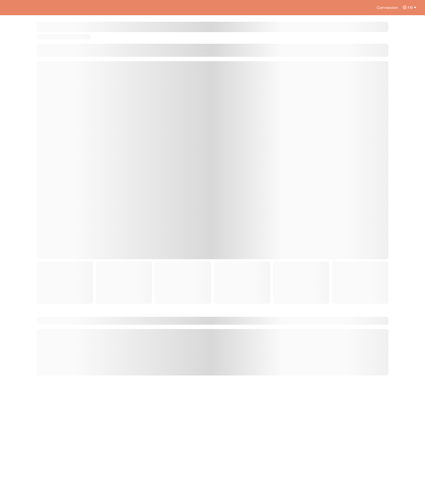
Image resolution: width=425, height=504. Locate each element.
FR (410, 8)
